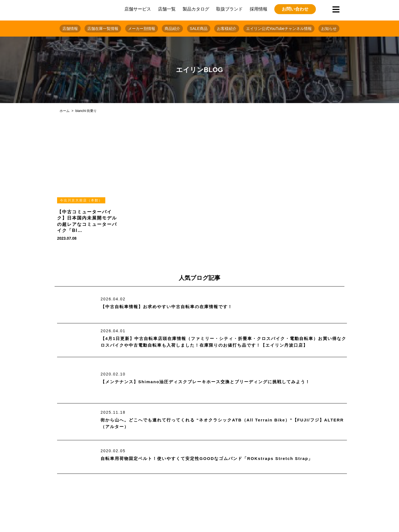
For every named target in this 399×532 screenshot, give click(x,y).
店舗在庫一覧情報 (103, 29)
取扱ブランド (229, 9)
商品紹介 (172, 29)
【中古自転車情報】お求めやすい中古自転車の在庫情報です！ (170, 307)
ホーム (65, 111)
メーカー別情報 (142, 29)
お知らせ (329, 29)
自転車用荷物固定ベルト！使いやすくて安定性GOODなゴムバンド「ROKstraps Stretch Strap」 (213, 459)
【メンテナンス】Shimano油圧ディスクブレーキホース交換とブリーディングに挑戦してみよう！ (212, 382)
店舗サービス (138, 9)
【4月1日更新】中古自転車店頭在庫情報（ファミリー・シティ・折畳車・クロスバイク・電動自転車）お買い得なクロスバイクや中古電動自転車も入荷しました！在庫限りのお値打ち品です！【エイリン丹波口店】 (223, 342)
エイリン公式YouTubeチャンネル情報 (279, 29)
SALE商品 (199, 29)
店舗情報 (70, 29)
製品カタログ (196, 9)
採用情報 (259, 9)
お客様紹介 (227, 29)
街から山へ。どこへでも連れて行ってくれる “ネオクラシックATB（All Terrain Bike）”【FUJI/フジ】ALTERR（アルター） (219, 424)
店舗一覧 (167, 9)
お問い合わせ (295, 9)
